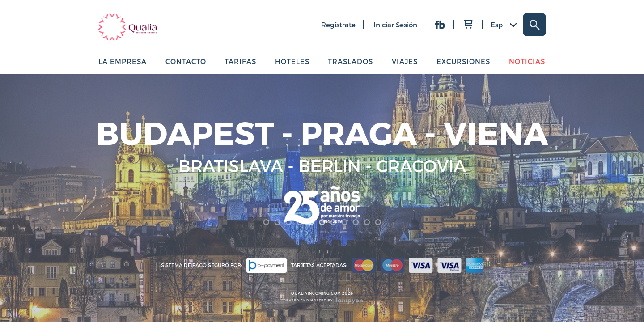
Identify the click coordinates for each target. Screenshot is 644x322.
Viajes (405, 61)
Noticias (527, 61)
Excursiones (463, 61)
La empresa (123, 61)
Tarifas (240, 61)
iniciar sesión (395, 25)
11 (378, 222)
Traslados (350, 61)
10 (367, 222)
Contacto (186, 61)
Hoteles (292, 61)
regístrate (338, 25)
